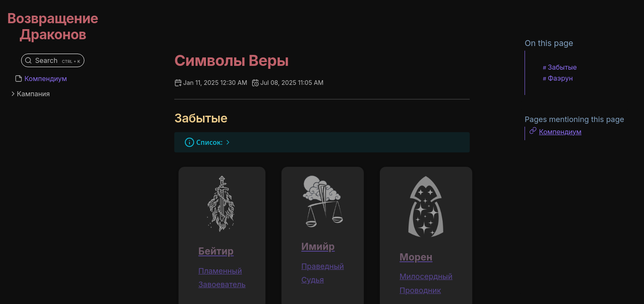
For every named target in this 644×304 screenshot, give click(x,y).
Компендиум (46, 79)
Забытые (562, 67)
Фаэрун (560, 78)
